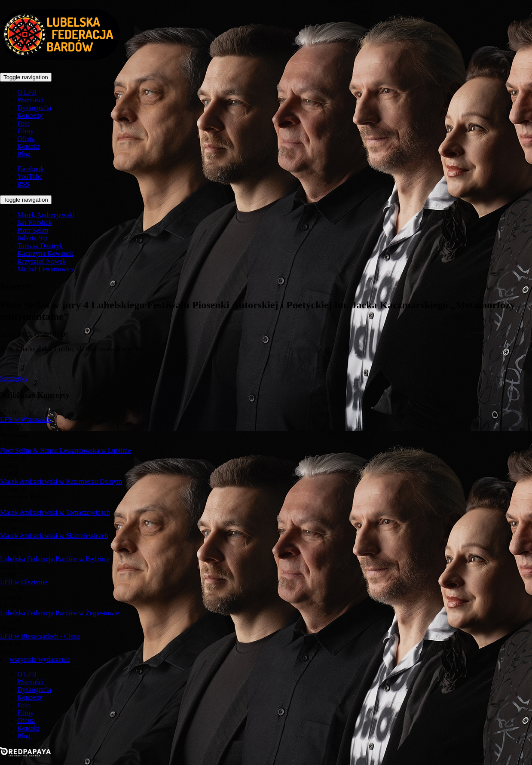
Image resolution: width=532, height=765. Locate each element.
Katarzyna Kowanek (45, 253)
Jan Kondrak (35, 223)
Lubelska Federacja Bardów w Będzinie (55, 559)
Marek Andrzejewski (46, 215)
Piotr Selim (33, 230)
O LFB (27, 92)
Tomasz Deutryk (40, 246)
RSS (23, 184)
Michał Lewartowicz (46, 269)
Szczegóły (14, 378)
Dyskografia (34, 108)
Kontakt (28, 146)
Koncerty (30, 115)
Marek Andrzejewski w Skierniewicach (54, 536)
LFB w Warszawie (25, 419)
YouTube (30, 177)
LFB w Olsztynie (24, 582)
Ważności (31, 100)
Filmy (25, 131)
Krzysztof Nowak (41, 261)
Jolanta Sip (32, 238)
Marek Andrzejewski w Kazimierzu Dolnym (61, 481)
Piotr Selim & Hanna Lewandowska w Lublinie (66, 450)
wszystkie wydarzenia (40, 659)
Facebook (31, 169)
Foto (23, 123)
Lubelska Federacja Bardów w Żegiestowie (60, 613)
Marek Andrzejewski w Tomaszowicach (55, 512)
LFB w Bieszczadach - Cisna (40, 636)
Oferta (26, 139)
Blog (24, 154)
